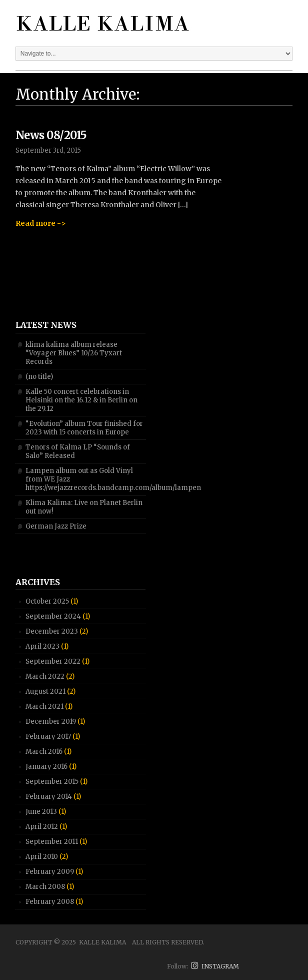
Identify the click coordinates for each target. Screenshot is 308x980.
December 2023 (52, 631)
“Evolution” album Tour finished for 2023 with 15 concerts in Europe (84, 428)
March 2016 (44, 752)
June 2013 (41, 812)
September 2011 (52, 842)
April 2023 (42, 646)
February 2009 (50, 872)
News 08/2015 (51, 135)
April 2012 (42, 827)
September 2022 (53, 661)
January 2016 (46, 767)
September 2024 (53, 616)
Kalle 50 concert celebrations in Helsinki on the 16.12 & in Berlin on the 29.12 (81, 400)
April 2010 (42, 857)
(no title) (39, 377)
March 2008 (45, 887)
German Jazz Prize (56, 526)
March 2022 (45, 676)
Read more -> (41, 223)
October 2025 (47, 601)
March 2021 (44, 706)
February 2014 (49, 797)
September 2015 (52, 782)
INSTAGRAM (215, 966)
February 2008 (50, 902)
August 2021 (45, 691)
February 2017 (48, 737)
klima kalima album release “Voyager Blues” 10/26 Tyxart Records (74, 353)
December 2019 (51, 721)
